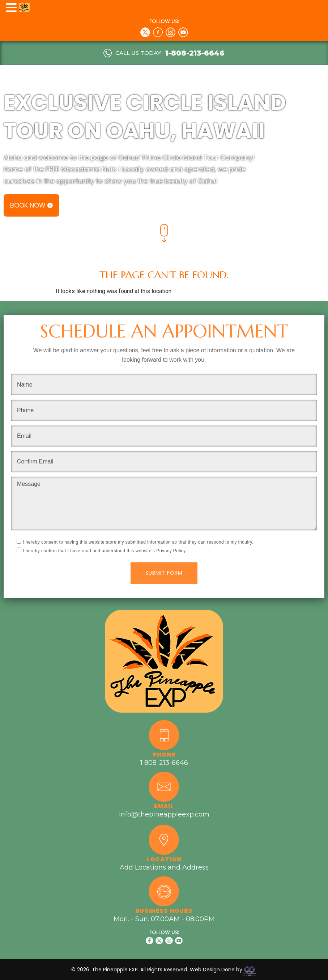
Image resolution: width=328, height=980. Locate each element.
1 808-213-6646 (164, 763)
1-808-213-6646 (195, 53)
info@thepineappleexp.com (164, 814)
